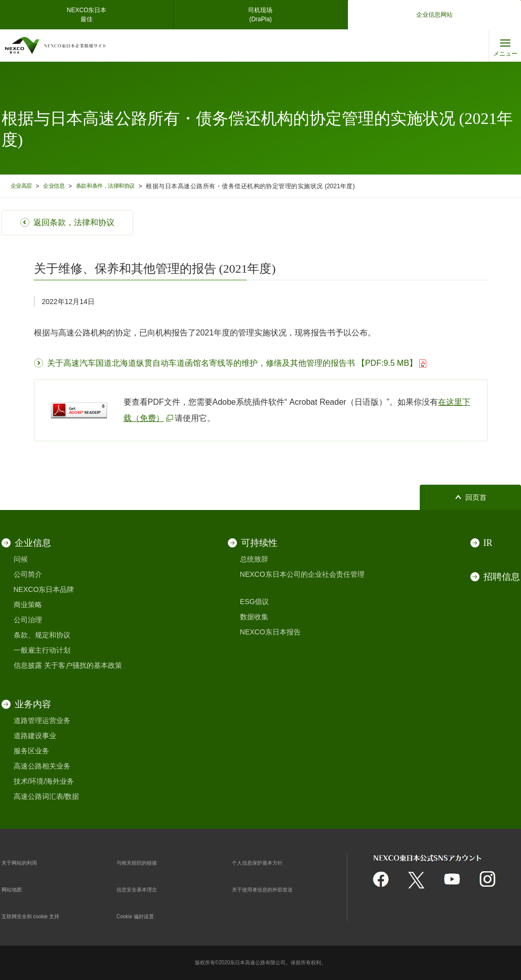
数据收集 (254, 617)
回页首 (476, 498)
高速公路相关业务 (42, 766)
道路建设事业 (35, 736)
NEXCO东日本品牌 (44, 589)
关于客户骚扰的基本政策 (83, 665)
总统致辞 (254, 559)
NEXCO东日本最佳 (87, 15)
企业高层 (23, 186)
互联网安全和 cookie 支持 (42, 916)
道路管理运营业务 (42, 720)
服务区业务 (31, 751)
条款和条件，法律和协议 (118, 186)
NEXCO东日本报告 (270, 632)
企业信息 (60, 186)
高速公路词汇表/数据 (47, 796)
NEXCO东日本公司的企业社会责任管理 (302, 574)
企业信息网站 (434, 15)
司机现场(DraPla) (260, 15)
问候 (21, 559)
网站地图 (16, 889)
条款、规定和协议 (42, 635)
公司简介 (28, 574)
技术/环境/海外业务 (44, 781)
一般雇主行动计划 (42, 650)
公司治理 (28, 620)
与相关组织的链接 (145, 862)
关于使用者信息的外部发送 (274, 889)
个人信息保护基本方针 (267, 862)
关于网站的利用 (26, 862)
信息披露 (28, 665)
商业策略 (28, 605)
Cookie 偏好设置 (143, 916)
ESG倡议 (255, 602)
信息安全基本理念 (145, 889)
